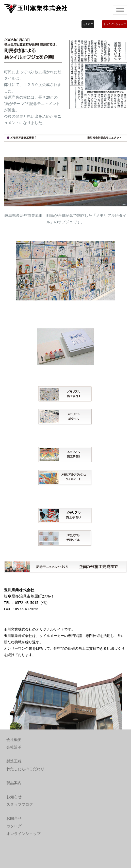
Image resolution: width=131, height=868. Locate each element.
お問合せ (14, 818)
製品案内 (14, 783)
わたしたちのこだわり (25, 769)
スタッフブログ (20, 804)
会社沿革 (14, 747)
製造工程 (14, 761)
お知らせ (14, 797)
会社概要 (14, 740)
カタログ (88, 24)
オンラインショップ (114, 24)
